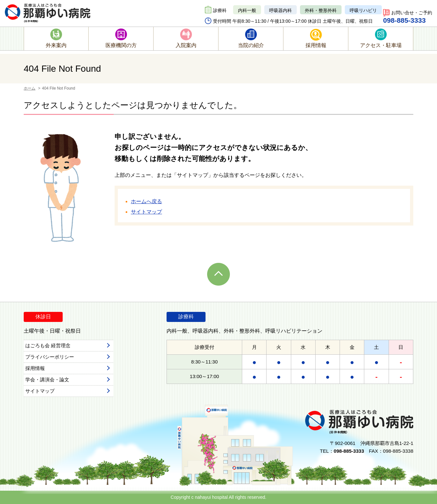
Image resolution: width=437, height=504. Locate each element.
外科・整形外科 (321, 10)
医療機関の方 (121, 45)
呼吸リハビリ (363, 10)
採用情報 (316, 45)
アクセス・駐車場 (381, 45)
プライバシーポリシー (50, 357)
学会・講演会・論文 (47, 380)
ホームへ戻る (146, 201)
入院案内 (186, 45)
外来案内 (56, 45)
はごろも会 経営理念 (48, 345)
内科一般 (247, 10)
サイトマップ (146, 212)
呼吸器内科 (281, 10)
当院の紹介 (251, 45)
